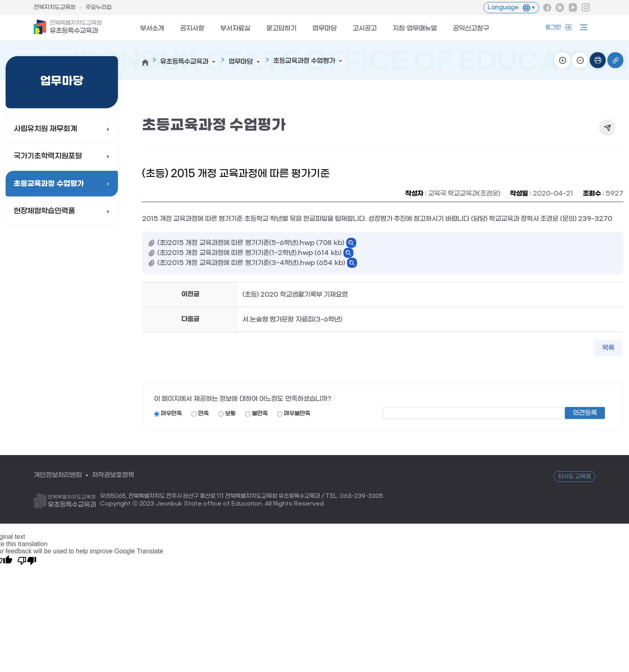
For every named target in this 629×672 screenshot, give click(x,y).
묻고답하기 (281, 29)
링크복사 (615, 60)
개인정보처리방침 (58, 475)
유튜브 (573, 8)
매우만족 (171, 414)
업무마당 (325, 29)
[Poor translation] (27, 560)
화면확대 (562, 60)
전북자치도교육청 (55, 7)
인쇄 (598, 60)
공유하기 (607, 128)
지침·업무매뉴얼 (415, 29)
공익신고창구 (471, 29)
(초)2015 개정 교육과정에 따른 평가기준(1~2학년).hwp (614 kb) (249, 253)
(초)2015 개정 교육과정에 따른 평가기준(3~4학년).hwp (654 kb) (251, 263)
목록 (608, 348)
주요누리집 (98, 7)
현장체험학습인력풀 (44, 211)
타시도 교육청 (574, 477)
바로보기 (351, 243)
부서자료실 (235, 29)
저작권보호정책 (113, 475)
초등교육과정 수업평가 (49, 184)
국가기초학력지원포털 (51, 156)
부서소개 (152, 29)
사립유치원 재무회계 (45, 129)
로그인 (553, 27)
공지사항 (192, 29)
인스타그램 (586, 8)
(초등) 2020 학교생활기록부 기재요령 (295, 295)
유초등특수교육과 (76, 27)
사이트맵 (582, 27)
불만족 (260, 414)
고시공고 (365, 29)
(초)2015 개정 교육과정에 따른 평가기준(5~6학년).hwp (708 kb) (251, 243)
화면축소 (580, 60)
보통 (230, 414)
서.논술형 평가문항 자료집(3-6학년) (292, 319)
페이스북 (547, 8)
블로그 (560, 8)
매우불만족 (297, 414)
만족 (203, 414)
